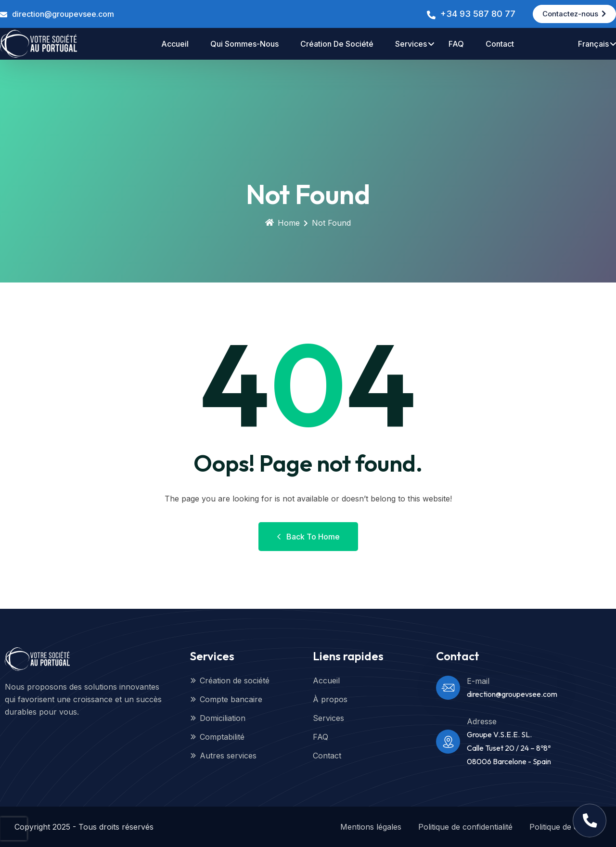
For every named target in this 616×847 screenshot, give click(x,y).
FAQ (456, 44)
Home (282, 223)
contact (500, 44)
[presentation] (13, 829)
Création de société (337, 44)
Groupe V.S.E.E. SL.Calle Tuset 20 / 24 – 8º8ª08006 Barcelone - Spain (509, 748)
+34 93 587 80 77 (477, 14)
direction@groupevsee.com (63, 14)
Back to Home (308, 537)
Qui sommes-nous (244, 44)
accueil (175, 44)
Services (411, 44)
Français (593, 44)
